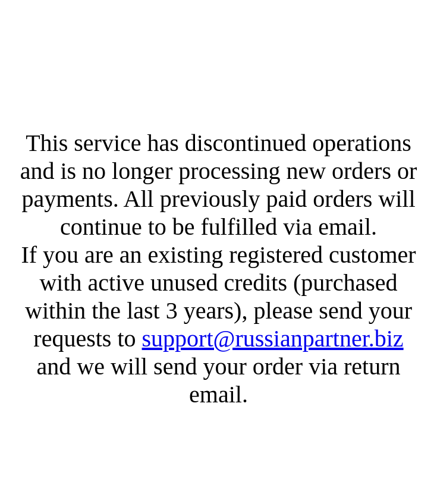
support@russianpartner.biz (273, 338)
